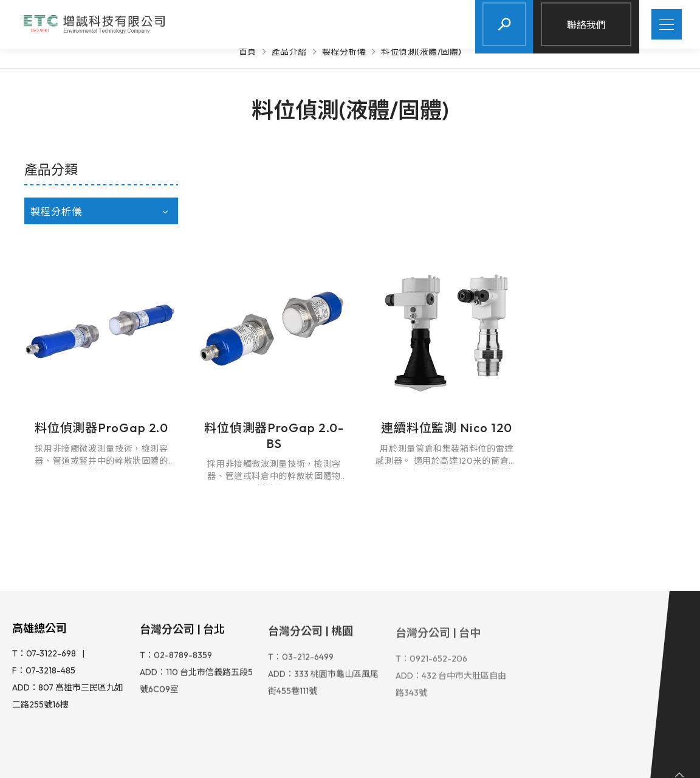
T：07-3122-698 (44, 553)
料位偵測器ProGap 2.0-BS (433, 327)
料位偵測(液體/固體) (421, 52)
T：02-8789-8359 (176, 554)
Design (266, 757)
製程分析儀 (344, 52)
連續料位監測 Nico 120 (601, 319)
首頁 (248, 52)
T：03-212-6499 (301, 556)
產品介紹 (289, 52)
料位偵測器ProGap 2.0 (265, 319)
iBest (307, 757)
